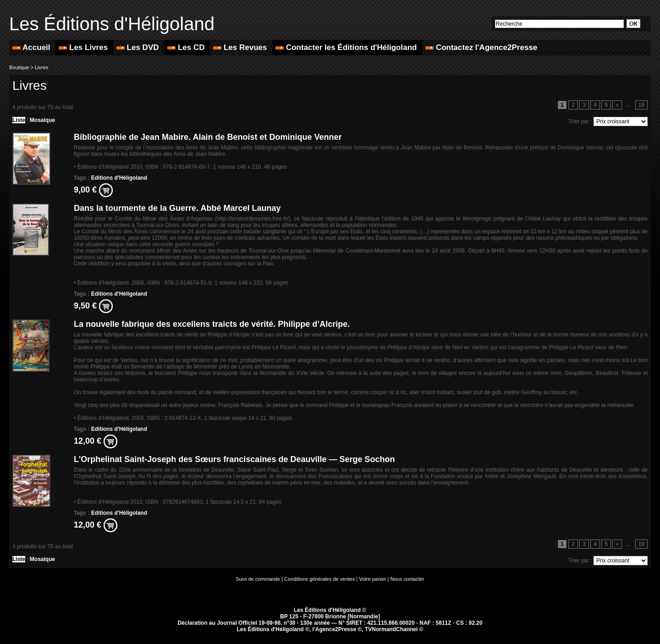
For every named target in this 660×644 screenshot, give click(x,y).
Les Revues (241, 47)
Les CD (187, 47)
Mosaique (42, 120)
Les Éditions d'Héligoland (112, 24)
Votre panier (372, 579)
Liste (19, 120)
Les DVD (139, 47)
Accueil (32, 47)
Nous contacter (407, 579)
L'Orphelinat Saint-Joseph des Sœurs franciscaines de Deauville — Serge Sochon (234, 459)
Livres (41, 67)
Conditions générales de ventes (319, 579)
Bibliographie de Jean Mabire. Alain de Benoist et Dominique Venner (208, 137)
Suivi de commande (258, 579)
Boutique (19, 67)
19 (641, 105)
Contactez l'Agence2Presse (481, 47)
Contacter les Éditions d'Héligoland (347, 47)
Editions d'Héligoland (119, 178)
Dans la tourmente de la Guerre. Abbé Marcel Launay (177, 208)
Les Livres (84, 47)
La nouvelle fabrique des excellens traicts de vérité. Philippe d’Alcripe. (212, 324)
